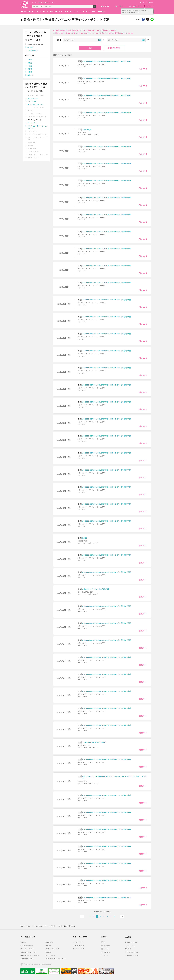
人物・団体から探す (135, 6)
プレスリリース (130, 946)
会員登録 (150, 2)
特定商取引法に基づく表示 (28, 952)
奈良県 (30, 72)
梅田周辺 (30, 47)
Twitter (148, 19)
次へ (122, 916)
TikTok (106, 955)
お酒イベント (32, 101)
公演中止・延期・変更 (52, 949)
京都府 (30, 63)
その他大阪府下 (33, 50)
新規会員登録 (49, 942)
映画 (93, 12)
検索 (96, 7)
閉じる (152, 10)
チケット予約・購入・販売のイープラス (44, 2)
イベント (46, 12)
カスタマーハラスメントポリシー (55, 959)
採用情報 (128, 949)
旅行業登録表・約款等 (27, 959)
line (152, 19)
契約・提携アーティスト (132, 952)
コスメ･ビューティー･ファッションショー (38, 127)
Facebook (107, 946)
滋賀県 (30, 60)
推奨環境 (48, 952)
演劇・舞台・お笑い (57, 12)
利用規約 (23, 942)
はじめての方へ (50, 955)
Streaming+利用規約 (27, 946)
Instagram (107, 952)
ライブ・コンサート (27, 12)
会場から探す (119, 6)
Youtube (106, 949)
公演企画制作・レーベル (133, 955)
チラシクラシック (78, 946)
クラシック (69, 12)
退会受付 (48, 946)
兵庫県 (30, 69)
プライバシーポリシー (27, 949)
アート (76, 12)
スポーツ (38, 12)
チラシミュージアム (79, 949)
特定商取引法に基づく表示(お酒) (30, 955)
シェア (143, 19)
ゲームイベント (33, 123)
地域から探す (105, 6)
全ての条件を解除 (114, 48)
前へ (82, 916)
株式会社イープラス (131, 942)
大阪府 (30, 66)
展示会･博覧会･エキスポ (36, 104)
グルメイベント (33, 98)
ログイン (143, 2)
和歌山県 (30, 75)
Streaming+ (101, 12)
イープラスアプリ (78, 942)
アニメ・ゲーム (85, 12)
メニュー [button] (149, 6)
